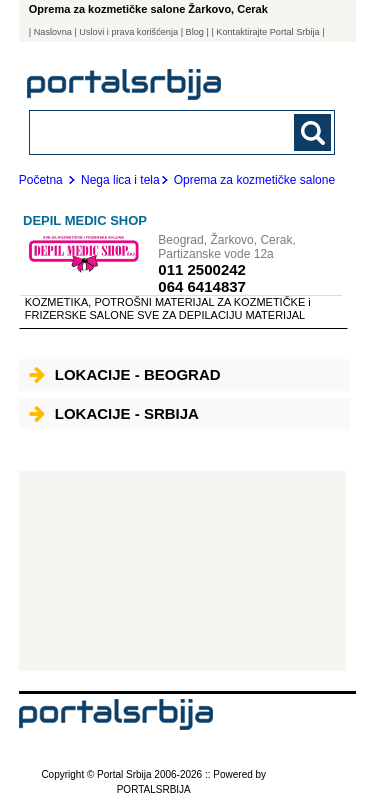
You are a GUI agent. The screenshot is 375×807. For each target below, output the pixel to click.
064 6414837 (202, 286)
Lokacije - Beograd (125, 374)
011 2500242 (202, 269)
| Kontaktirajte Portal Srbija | (267, 32)
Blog (195, 32)
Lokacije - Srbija (114, 413)
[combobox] (153, 131)
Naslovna (53, 32)
